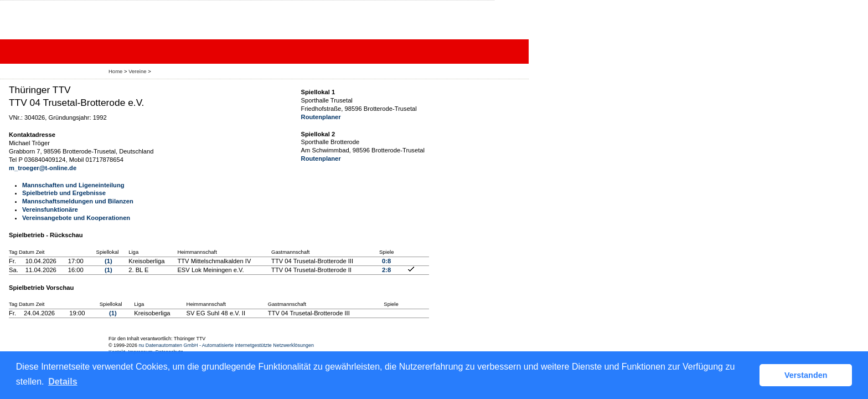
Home (115, 71)
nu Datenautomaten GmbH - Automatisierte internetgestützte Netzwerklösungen (226, 345)
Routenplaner (321, 117)
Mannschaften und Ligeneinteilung (73, 185)
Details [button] (63, 382)
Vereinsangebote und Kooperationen (76, 218)
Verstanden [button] (806, 375)
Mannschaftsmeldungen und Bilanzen (78, 201)
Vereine (137, 71)
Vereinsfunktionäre (50, 209)
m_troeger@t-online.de (43, 168)
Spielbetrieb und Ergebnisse (64, 193)
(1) (108, 261)
